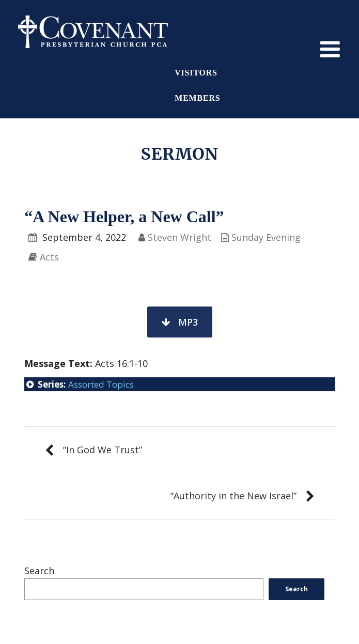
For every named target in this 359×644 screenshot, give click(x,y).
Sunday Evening (266, 237)
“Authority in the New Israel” (233, 496)
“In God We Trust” (103, 450)
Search (39, 571)
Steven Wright (179, 237)
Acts (49, 257)
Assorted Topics (101, 384)
